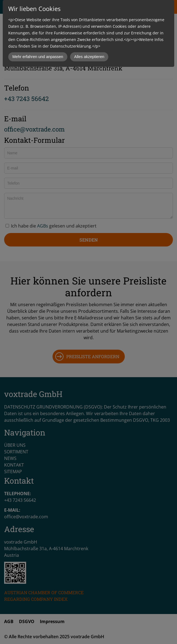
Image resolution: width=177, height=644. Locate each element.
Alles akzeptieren (89, 57)
